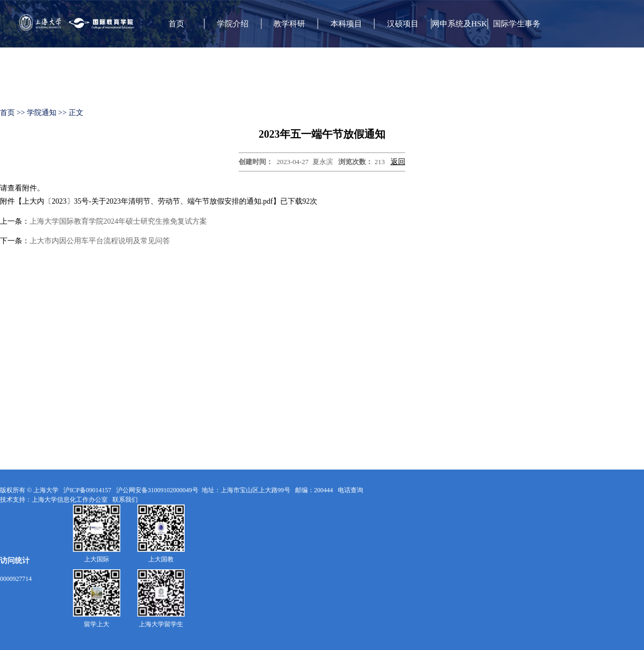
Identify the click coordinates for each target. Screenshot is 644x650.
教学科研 (289, 24)
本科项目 (346, 24)
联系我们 (126, 500)
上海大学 (45, 490)
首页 (176, 24)
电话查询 (351, 490)
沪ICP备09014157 (88, 490)
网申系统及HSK (460, 24)
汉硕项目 (403, 24)
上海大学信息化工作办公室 (72, 500)
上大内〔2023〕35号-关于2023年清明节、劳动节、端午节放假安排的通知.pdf (148, 201)
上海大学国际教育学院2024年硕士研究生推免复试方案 (118, 221)
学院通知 (42, 113)
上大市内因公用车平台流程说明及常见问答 (100, 241)
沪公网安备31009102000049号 (157, 490)
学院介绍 (233, 24)
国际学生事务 (517, 24)
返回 (398, 162)
